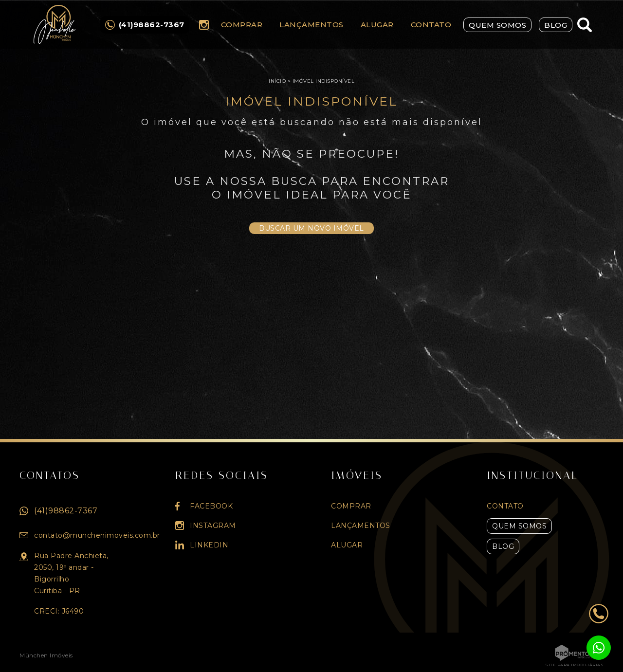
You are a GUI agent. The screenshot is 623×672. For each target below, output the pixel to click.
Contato (431, 25)
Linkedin (209, 545)
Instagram (204, 25)
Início (277, 81)
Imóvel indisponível (324, 81)
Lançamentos (311, 25)
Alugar (377, 25)
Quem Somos (497, 25)
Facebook (211, 506)
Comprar (242, 25)
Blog (556, 25)
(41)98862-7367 (66, 511)
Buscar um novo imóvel (311, 228)
